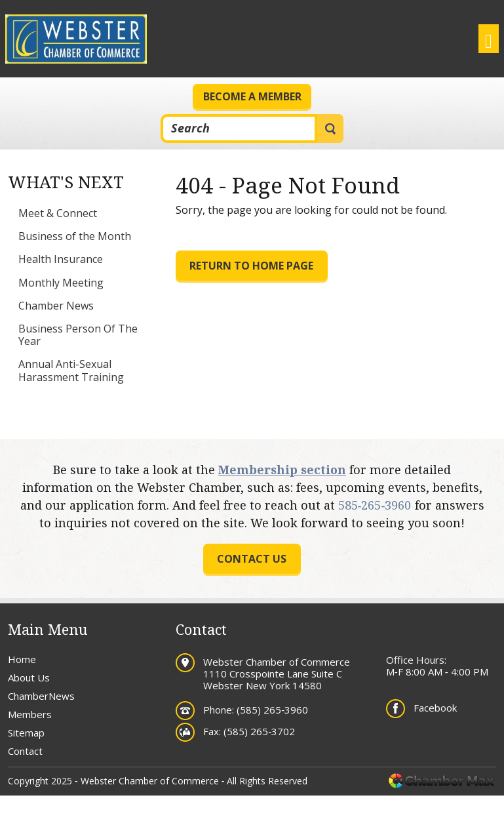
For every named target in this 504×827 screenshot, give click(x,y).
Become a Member (252, 96)
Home (22, 659)
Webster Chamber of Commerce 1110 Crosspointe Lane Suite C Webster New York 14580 (277, 674)
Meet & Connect (58, 213)
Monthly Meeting (61, 283)
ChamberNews (41, 696)
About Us (29, 677)
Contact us (252, 559)
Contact (25, 751)
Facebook (435, 708)
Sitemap (26, 733)
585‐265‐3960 (375, 505)
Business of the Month (75, 236)
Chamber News (56, 306)
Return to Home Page (251, 266)
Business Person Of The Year (78, 335)
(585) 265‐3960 (272, 710)
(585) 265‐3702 (259, 731)
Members (30, 714)
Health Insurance (61, 259)
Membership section (282, 470)
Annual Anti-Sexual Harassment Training (71, 370)
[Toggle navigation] (489, 39)
